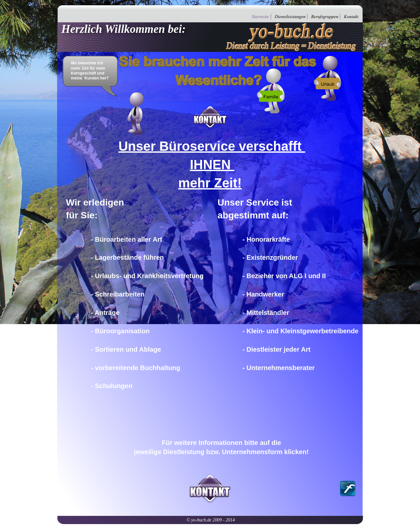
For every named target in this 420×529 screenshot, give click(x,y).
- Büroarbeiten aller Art (126, 239)
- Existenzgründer (270, 257)
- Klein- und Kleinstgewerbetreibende (300, 331)
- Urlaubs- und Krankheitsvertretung (147, 276)
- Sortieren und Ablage (126, 349)
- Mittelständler (266, 313)
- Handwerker (263, 294)
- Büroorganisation (120, 331)
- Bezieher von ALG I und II (284, 276)
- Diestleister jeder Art (276, 349)
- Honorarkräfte (266, 239)
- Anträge (105, 313)
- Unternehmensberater (279, 368)
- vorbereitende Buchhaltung (136, 368)
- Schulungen (112, 386)
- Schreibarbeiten (118, 294)
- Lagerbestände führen (127, 257)
